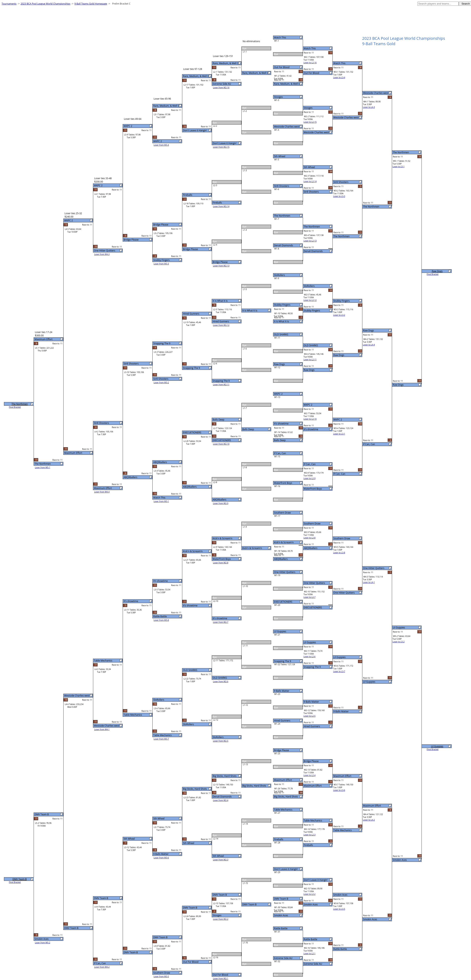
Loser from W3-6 (161, 858)
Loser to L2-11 (310, 360)
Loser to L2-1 (310, 953)
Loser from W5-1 (43, 467)
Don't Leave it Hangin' (286, 869)
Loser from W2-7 (221, 622)
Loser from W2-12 (221, 325)
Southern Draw (283, 513)
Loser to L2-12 (310, 300)
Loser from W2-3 (221, 860)
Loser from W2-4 (221, 800)
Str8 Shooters (282, 186)
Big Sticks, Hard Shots (286, 797)
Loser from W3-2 (161, 382)
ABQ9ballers (281, 559)
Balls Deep (280, 440)
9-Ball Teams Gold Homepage (91, 4)
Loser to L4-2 (369, 820)
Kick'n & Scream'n (284, 542)
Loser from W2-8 (221, 563)
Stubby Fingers (282, 305)
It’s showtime (281, 424)
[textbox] (438, 4)
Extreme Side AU (283, 958)
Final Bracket (433, 274)
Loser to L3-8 (339, 553)
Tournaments (9, 4)
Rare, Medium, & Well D (287, 84)
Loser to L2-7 (310, 597)
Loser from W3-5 (161, 976)
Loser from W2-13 (221, 266)
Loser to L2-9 (310, 478)
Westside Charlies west (287, 127)
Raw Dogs (280, 364)
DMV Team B (281, 899)
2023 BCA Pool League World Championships (45, 4)
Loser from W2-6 (221, 681)
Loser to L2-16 (310, 63)
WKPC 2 (278, 394)
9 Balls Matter (282, 691)
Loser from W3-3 (161, 264)
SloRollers (280, 275)
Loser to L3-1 (339, 434)
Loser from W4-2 (102, 967)
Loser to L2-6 (310, 657)
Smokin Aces (281, 915)
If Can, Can (280, 453)
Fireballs (279, 839)
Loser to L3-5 (339, 909)
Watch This (280, 38)
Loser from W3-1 (161, 501)
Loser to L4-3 (369, 107)
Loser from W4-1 (102, 729)
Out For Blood (282, 67)
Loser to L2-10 (310, 419)
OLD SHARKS (281, 334)
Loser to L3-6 (339, 790)
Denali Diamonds (284, 245)
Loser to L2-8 (310, 538)
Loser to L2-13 (310, 241)
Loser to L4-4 (369, 345)
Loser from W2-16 (221, 88)
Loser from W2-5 (221, 741)
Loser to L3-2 (339, 315)
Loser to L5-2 (399, 642)
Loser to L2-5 (310, 716)
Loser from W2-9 (221, 503)
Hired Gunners (282, 721)
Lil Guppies (280, 631)
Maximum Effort (283, 780)
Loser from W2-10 (221, 444)
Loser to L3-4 (339, 77)
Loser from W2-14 (221, 206)
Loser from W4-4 (102, 492)
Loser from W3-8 (161, 620)
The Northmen (282, 216)
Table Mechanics (283, 810)
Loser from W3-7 (161, 739)
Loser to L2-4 (310, 775)
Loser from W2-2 (221, 919)
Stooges (278, 97)
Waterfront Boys (283, 483)
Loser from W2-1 (221, 978)
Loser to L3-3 (339, 196)
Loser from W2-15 (221, 147)
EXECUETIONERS (283, 602)
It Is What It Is (282, 321)
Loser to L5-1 (399, 167)
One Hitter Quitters (285, 572)
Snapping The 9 (283, 661)
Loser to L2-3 (310, 835)
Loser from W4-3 (102, 254)
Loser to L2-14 (310, 181)
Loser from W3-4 (161, 145)
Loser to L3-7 (339, 671)
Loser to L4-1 (369, 582)
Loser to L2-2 (310, 894)
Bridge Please (282, 750)
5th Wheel (280, 156)
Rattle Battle (281, 928)
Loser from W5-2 (43, 943)
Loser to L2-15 (310, 122)
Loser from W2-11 (221, 384)
